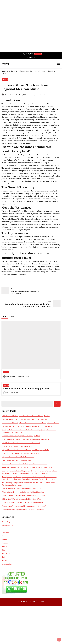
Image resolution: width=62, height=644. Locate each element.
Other (4, 550)
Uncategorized (7, 564)
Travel (4, 560)
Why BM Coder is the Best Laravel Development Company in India (25, 450)
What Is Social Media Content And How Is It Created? (21, 443)
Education (6, 532)
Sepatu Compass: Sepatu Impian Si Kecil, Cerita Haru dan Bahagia (25, 439)
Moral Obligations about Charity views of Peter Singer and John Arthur (27, 467)
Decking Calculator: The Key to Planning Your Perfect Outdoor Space (27, 426)
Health (4, 539)
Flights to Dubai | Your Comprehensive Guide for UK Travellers (24, 419)
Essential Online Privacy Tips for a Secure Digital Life (21, 436)
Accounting (6, 522)
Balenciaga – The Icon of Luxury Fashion (16, 460)
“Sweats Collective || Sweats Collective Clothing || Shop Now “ (24, 492)
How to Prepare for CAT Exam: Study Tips (17, 446)
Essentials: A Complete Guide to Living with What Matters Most (25, 464)
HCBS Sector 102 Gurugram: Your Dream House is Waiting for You (26, 416)
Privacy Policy (32, 57)
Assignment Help (8, 525)
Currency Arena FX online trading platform (26, 388)
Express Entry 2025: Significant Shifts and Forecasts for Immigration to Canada (30, 423)
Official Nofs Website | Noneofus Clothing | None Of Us (21, 488)
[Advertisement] (31, 14)
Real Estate (6, 553)
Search (57, 404)
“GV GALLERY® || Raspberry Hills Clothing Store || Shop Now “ (24, 496)
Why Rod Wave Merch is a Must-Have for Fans (18, 457)
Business (5, 79)
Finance (5, 536)
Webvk (5, 64)
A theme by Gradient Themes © (31, 601)
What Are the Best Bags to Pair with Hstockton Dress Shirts (23, 510)
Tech (4, 557)
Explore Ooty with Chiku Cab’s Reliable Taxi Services (20, 453)
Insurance (6, 543)
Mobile (4, 546)
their (3, 272)
